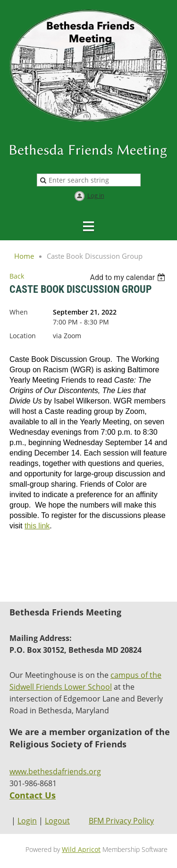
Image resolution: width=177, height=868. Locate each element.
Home (24, 256)
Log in (96, 195)
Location (23, 336)
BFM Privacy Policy (121, 821)
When (19, 312)
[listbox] (129, 277)
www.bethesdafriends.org (55, 772)
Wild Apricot (81, 849)
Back (17, 276)
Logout (57, 821)
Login (27, 821)
